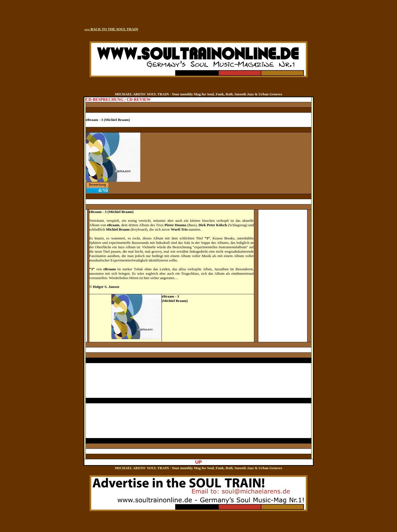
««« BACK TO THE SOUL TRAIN (111, 29)
